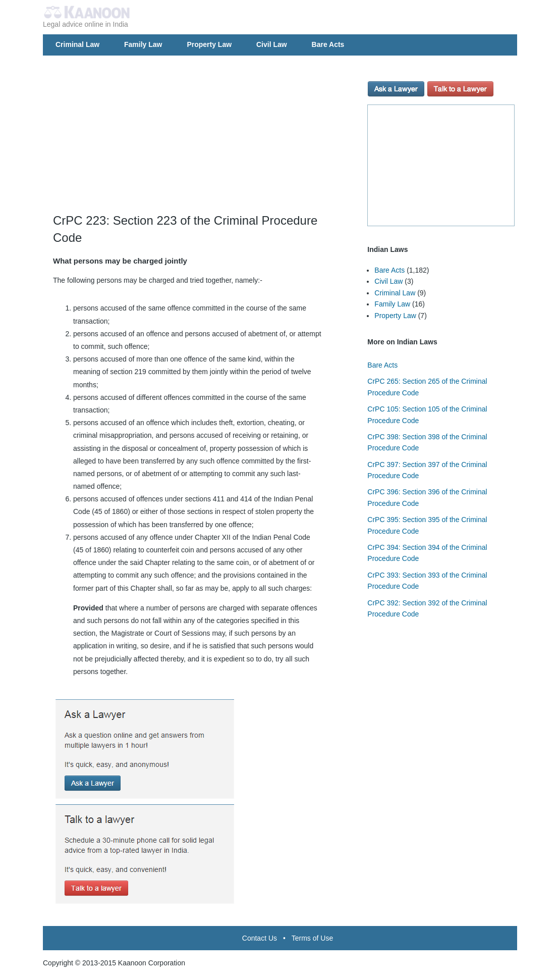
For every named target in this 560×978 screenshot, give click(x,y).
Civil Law (272, 44)
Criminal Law (77, 44)
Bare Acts (328, 44)
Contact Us (260, 938)
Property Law (209, 44)
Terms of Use (312, 938)
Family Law (143, 44)
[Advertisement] (203, 141)
